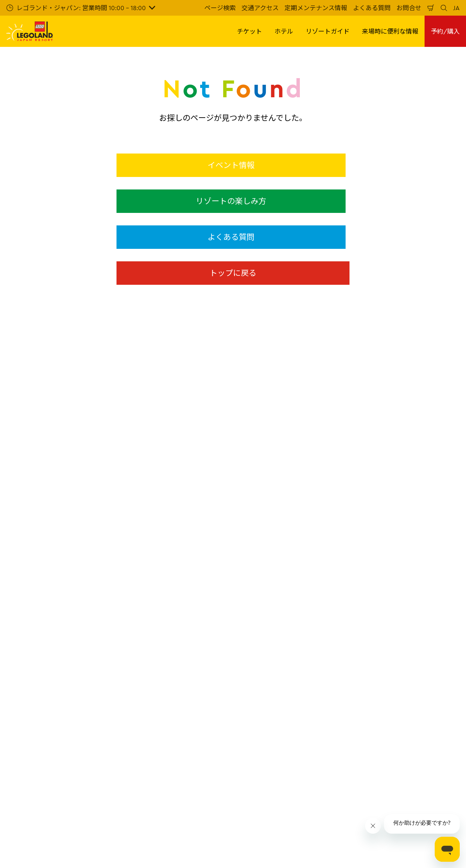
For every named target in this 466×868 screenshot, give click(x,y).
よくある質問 (372, 8)
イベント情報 (231, 165)
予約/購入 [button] (445, 31)
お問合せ (409, 8)
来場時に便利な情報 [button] (390, 31)
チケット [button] (249, 31)
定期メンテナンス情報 (316, 8)
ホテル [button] (284, 31)
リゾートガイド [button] (328, 31)
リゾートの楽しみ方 (231, 201)
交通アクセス (260, 8)
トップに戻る (233, 273)
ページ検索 (220, 8)
